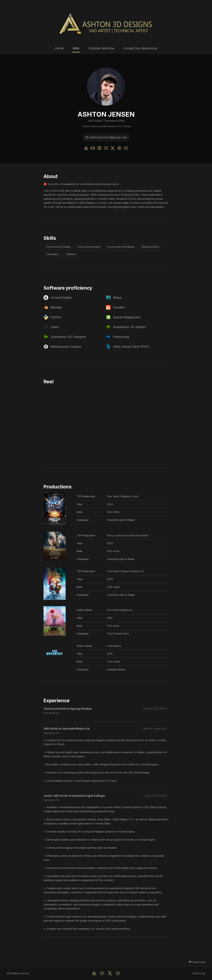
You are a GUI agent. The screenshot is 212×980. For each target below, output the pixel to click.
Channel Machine (101, 48)
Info (76, 48)
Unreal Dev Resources (140, 48)
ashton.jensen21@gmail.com (106, 137)
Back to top (199, 973)
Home (59, 48)
